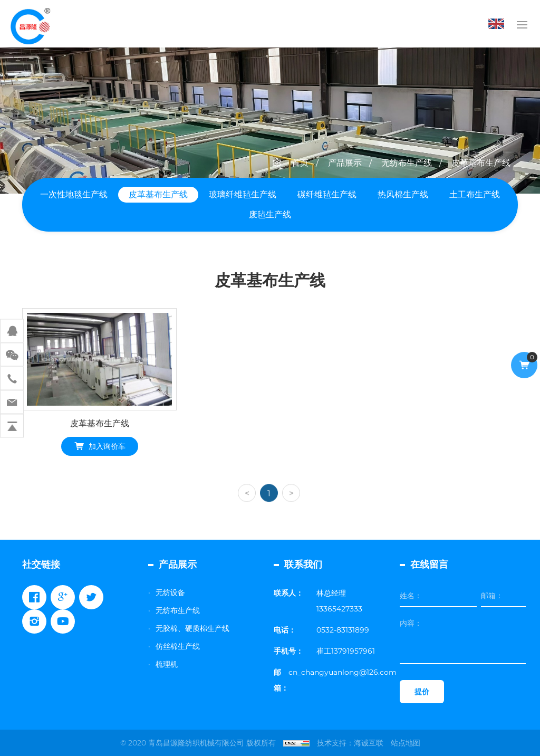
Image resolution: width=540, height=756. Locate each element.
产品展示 (345, 163)
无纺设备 (170, 592)
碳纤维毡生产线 (327, 194)
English (499, 24)
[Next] (291, 509)
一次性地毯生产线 (74, 194)
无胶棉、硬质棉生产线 (192, 628)
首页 (300, 163)
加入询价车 (107, 447)
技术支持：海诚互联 (350, 743)
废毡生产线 (270, 214)
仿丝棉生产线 (178, 646)
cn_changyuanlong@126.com (343, 672)
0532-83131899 (343, 630)
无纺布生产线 (407, 163)
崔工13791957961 (346, 651)
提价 (422, 692)
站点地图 (406, 743)
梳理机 (167, 664)
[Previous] (247, 509)
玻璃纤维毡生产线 (243, 194)
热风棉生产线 (403, 194)
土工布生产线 (475, 194)
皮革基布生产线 (481, 163)
